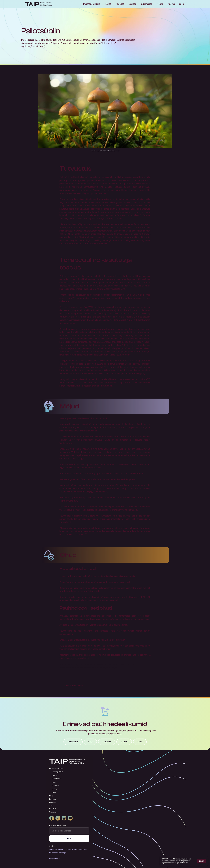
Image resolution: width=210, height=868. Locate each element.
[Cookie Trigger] (52, 846)
